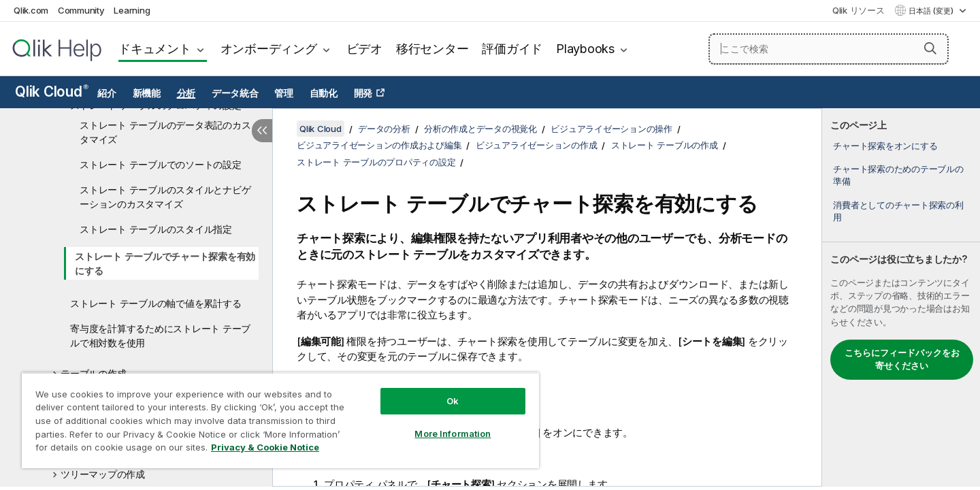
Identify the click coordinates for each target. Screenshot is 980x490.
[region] (280, 420)
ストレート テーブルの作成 (665, 145)
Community (81, 10)
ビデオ (364, 49)
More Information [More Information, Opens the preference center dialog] (453, 434)
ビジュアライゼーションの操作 (611, 129)
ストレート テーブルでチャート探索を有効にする (165, 263)
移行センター (432, 49)
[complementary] (901, 297)
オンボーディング (269, 49)
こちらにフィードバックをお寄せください (902, 359)
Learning (132, 10)
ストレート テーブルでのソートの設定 (161, 164)
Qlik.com (31, 10)
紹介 (107, 93)
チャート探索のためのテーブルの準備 (898, 175)
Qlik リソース (859, 10)
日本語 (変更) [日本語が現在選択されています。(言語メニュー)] (932, 11)
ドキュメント (155, 49)
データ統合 (235, 93)
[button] (930, 48)
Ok (453, 401)
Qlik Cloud (52, 92)
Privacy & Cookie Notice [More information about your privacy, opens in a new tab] (265, 447)
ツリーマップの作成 (103, 474)
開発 (363, 93)
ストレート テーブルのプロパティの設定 (376, 162)
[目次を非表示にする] (262, 131)
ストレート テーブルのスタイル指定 (156, 229)
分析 (186, 93)
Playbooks (585, 49)
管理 (284, 93)
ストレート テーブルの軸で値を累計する (156, 303)
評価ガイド (512, 49)
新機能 (147, 93)
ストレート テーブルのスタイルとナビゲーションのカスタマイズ (165, 197)
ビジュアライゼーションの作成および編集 (379, 145)
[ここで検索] (829, 49)
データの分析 (384, 129)
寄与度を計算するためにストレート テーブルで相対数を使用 (160, 336)
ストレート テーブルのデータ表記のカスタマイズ (165, 132)
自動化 (324, 93)
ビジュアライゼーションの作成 (537, 145)
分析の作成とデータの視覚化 (480, 129)
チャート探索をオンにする (885, 146)
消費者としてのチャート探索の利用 (898, 211)
